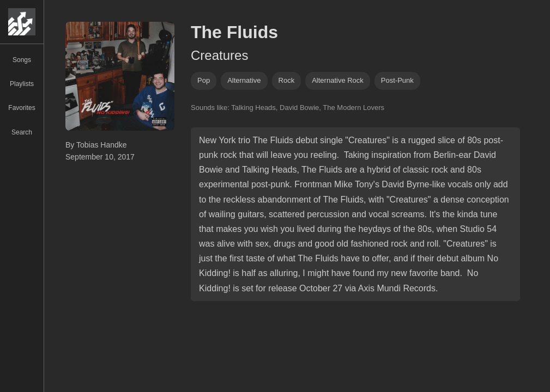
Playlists (22, 84)
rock (287, 80)
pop (204, 80)
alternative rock (338, 80)
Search (22, 132)
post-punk (397, 80)
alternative (244, 80)
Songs (22, 60)
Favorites (22, 108)
